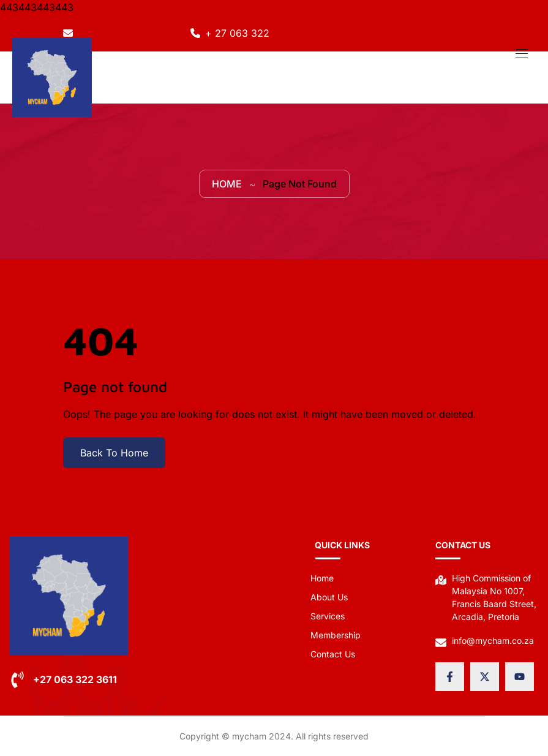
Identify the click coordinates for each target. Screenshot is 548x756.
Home (227, 184)
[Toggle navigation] (520, 53)
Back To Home (114, 453)
